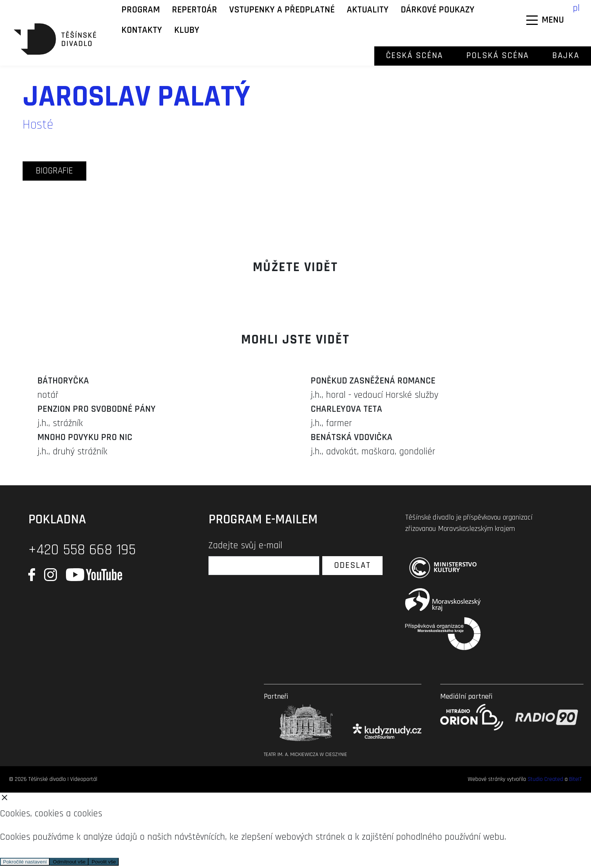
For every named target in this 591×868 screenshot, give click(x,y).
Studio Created (545, 779)
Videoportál (84, 779)
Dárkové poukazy (438, 10)
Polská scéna (498, 56)
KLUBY (187, 30)
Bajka (566, 56)
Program (141, 10)
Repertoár (194, 10)
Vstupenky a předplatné (282, 10)
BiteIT (576, 779)
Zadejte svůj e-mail (245, 546)
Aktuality (368, 10)
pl (576, 8)
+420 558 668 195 (82, 550)
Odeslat (352, 565)
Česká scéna (414, 56)
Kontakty (142, 30)
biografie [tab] (54, 171)
